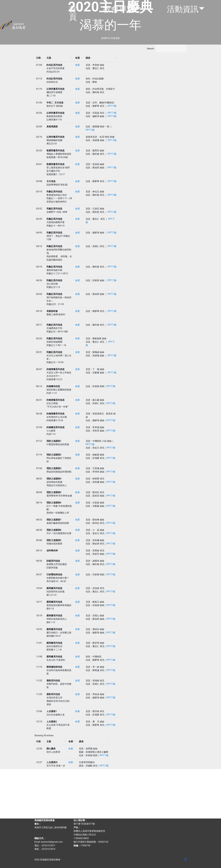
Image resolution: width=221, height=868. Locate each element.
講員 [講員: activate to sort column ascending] (88, 58)
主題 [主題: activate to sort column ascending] (49, 58)
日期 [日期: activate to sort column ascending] (38, 58)
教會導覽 (119, 9)
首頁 (73, 13)
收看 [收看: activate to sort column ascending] (78, 58)
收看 (78, 65)
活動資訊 (183, 9)
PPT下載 (112, 106)
